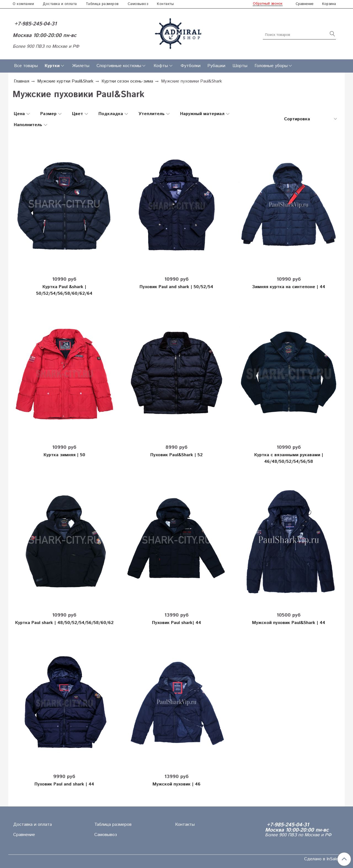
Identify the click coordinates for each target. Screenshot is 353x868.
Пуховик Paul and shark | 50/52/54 (176, 287)
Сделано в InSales (322, 859)
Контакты (165, 4)
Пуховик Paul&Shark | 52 (176, 455)
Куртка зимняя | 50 (64, 455)
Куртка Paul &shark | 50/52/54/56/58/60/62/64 (64, 290)
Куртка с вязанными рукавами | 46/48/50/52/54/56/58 (289, 458)
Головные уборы (271, 66)
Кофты (161, 66)
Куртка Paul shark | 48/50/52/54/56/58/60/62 (64, 623)
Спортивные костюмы (119, 66)
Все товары (26, 66)
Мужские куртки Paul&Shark (65, 81)
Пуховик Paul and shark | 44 (64, 784)
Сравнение (24, 835)
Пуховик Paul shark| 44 (176, 623)
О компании (23, 4)
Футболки (191, 66)
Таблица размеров (102, 4)
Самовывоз (138, 4)
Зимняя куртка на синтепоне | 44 (289, 287)
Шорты (240, 66)
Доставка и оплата (60, 4)
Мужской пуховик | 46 (176, 784)
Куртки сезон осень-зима (127, 81)
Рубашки (216, 66)
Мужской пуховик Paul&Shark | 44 (289, 623)
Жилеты (81, 66)
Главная (22, 81)
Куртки (52, 66)
